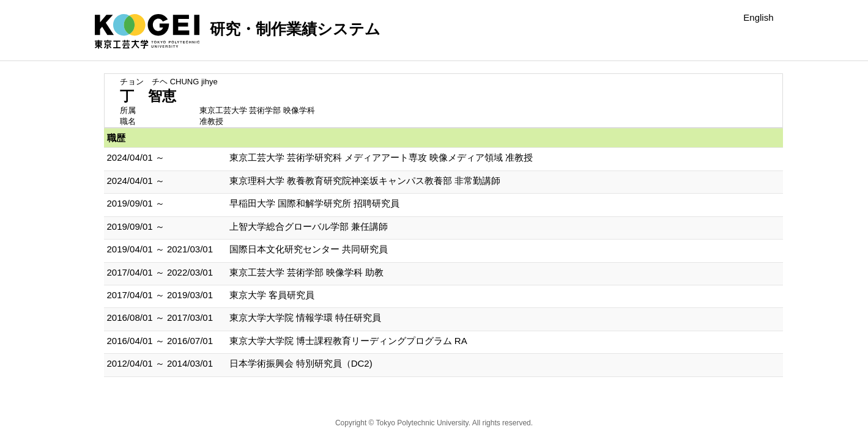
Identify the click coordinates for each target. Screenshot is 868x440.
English (758, 17)
